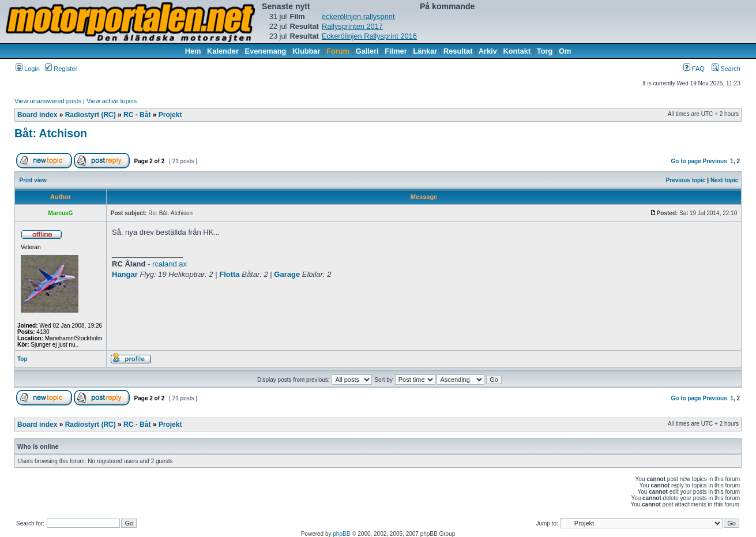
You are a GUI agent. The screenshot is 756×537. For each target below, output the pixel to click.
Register (61, 69)
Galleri (367, 51)
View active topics (112, 101)
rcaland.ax (170, 264)
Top (22, 359)
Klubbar (306, 51)
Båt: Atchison (51, 133)
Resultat (458, 51)
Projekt (170, 115)
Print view (33, 180)
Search (726, 69)
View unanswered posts (48, 101)
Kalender (223, 51)
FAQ (694, 69)
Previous (715, 161)
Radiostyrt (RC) (91, 115)
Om (565, 51)
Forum (338, 51)
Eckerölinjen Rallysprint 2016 (369, 36)
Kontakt (517, 51)
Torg (545, 51)
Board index (37, 115)
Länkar (425, 51)
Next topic (724, 180)
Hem (193, 51)
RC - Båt (137, 115)
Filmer (396, 51)
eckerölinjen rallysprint (358, 16)
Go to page (686, 161)
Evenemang (266, 51)
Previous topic (686, 180)
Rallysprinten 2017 (352, 26)
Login (28, 69)
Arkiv (488, 51)
